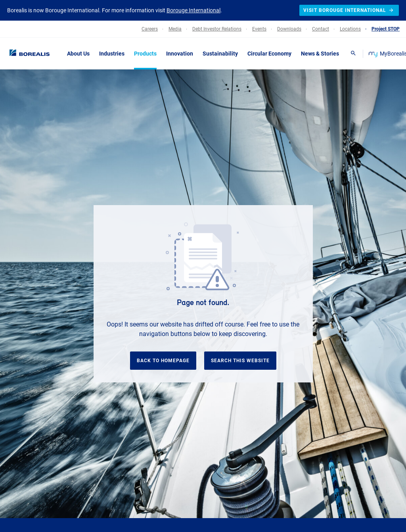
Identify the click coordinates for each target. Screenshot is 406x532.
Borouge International (193, 10)
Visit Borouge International (349, 10)
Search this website (240, 361)
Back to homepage (163, 361)
